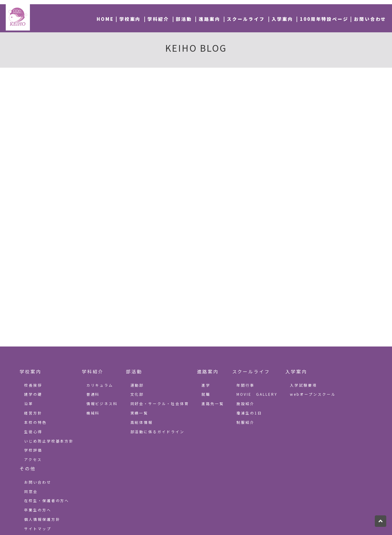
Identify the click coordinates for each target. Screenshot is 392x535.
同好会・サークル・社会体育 (160, 403)
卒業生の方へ (38, 510)
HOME (105, 19)
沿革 (29, 403)
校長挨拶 (33, 385)
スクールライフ (246, 19)
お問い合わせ (370, 19)
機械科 (93, 413)
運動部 (137, 385)
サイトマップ (38, 529)
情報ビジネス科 (102, 403)
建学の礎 (33, 394)
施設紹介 (246, 403)
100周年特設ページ (324, 19)
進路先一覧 (213, 403)
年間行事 (246, 385)
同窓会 (31, 491)
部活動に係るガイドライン (158, 432)
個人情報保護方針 (42, 519)
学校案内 (130, 19)
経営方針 (33, 413)
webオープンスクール (313, 394)
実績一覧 (140, 413)
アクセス (33, 459)
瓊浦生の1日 (249, 413)
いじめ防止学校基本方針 (49, 441)
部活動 (184, 19)
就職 (206, 394)
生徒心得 (33, 432)
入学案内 (282, 19)
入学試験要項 (304, 385)
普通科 (93, 394)
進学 (206, 385)
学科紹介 (158, 19)
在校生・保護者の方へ (47, 500)
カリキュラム (100, 385)
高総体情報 (142, 422)
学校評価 (33, 450)
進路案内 (210, 19)
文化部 (137, 394)
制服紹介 (246, 422)
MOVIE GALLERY (257, 394)
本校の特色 (35, 422)
